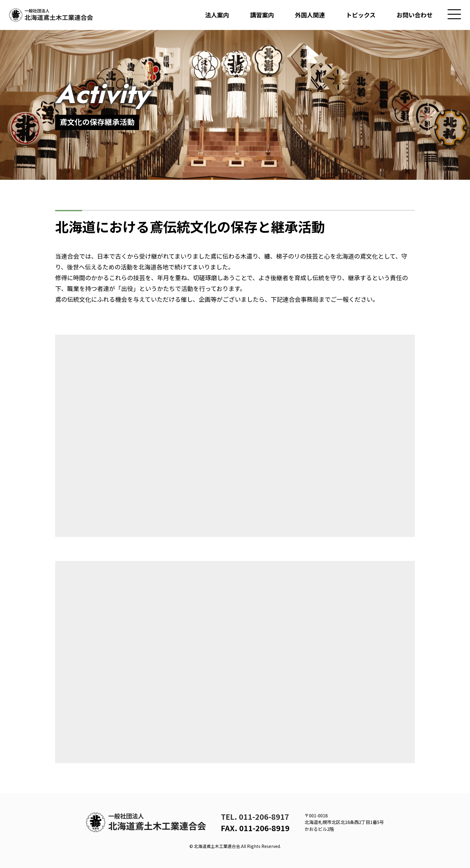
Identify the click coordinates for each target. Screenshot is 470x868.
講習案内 (262, 15)
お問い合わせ (415, 15)
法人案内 (217, 15)
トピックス (361, 15)
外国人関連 (310, 15)
